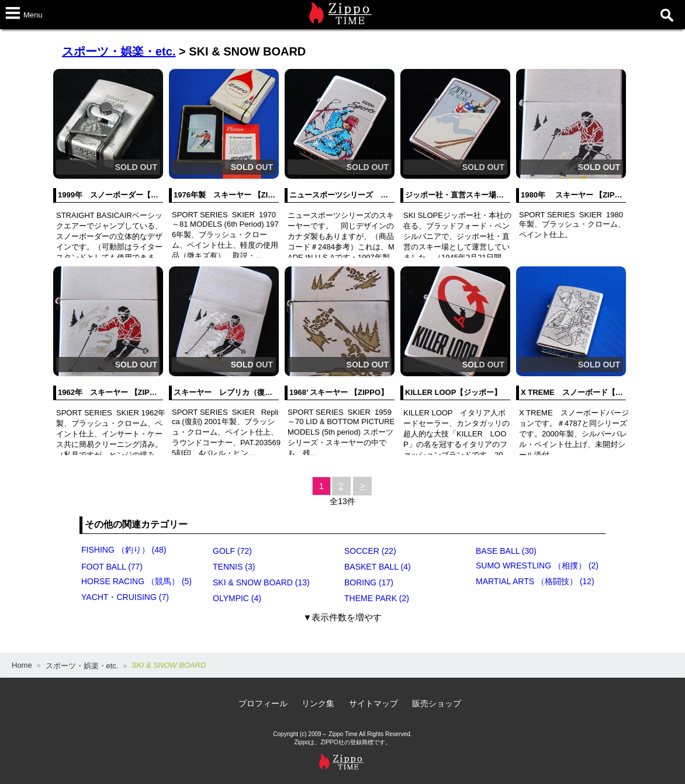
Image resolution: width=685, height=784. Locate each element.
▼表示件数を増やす (343, 617)
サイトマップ (373, 703)
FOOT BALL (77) (112, 567)
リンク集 (318, 703)
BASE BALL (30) (506, 551)
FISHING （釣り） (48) (124, 550)
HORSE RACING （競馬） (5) (136, 581)
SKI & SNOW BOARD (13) (261, 582)
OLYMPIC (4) (237, 598)
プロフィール (263, 703)
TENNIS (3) (234, 567)
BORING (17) (369, 582)
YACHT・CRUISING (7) (125, 597)
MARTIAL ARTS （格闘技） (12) (535, 581)
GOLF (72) (232, 551)
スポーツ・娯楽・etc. (119, 51)
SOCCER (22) (370, 551)
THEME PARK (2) (377, 598)
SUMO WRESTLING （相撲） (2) (537, 566)
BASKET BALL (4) (378, 567)
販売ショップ (437, 703)
